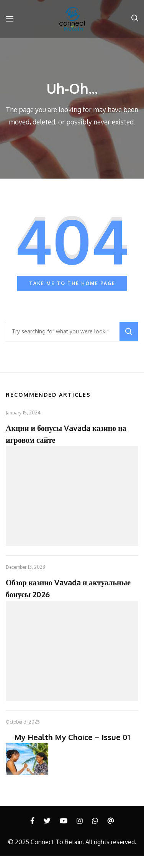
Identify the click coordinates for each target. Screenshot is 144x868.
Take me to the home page (72, 283)
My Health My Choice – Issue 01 (72, 737)
